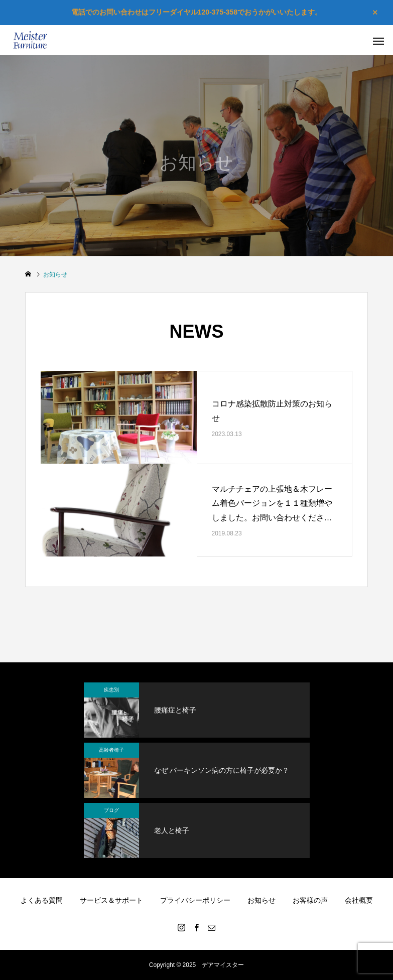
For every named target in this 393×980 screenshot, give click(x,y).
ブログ (111, 810)
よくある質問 (42, 900)
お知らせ (261, 900)
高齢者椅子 (111, 750)
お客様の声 (310, 900)
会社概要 (359, 900)
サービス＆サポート (111, 900)
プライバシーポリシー (195, 900)
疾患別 (111, 690)
